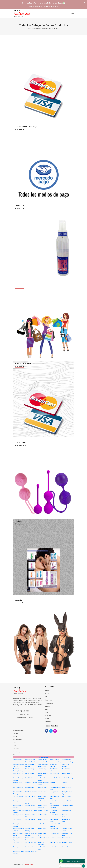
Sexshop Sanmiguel (55, 815)
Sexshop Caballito (67, 801)
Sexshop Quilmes (67, 810)
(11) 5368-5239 (24, 714)
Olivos (15, 746)
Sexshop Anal (17, 801)
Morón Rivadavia (18, 740)
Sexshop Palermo (30, 819)
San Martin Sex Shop (56, 778)
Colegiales (48, 722)
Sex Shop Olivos (66, 787)
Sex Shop (52, 783)
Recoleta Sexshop (31, 778)
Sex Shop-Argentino (31, 792)
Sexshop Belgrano (43, 801)
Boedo (47, 709)
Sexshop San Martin (31, 810)
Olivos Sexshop (66, 769)
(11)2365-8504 (24, 711)
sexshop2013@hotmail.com (25, 717)
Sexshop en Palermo (56, 838)
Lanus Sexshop (18, 760)
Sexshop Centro (30, 806)
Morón (15, 736)
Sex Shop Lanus (30, 787)
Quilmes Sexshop (55, 773)
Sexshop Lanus (42, 829)
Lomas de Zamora (18, 730)
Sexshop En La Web (55, 847)
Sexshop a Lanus (18, 796)
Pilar (14, 755)
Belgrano (47, 697)
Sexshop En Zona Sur (56, 833)
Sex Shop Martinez (43, 787)
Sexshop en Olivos (67, 838)
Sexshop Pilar (17, 819)
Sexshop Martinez (67, 824)
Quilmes (15, 733)
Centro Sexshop (66, 796)
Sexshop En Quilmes (43, 838)
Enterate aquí (19, 130)
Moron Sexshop (30, 769)
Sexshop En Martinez (56, 842)
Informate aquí (20, 209)
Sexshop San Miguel (67, 806)
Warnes (47, 719)
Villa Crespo (48, 716)
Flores (47, 712)
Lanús (15, 743)
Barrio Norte (48, 694)
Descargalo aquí (20, 524)
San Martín (16, 749)
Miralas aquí (19, 603)
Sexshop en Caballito (31, 852)
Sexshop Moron (30, 824)
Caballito (47, 706)
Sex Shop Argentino (19, 787)
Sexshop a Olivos (30, 796)
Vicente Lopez (17, 752)
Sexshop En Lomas (67, 842)
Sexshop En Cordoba (68, 847)
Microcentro (48, 700)
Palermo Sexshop (18, 773)
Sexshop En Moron (31, 842)
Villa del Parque (49, 703)
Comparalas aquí (20, 445)
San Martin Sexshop (67, 778)
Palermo (47, 691)
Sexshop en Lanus (18, 847)
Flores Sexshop (30, 773)
